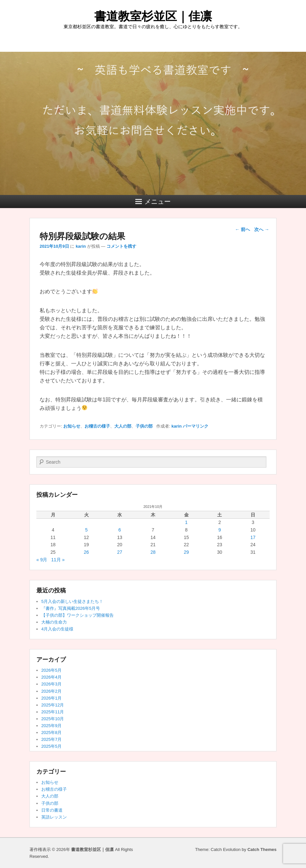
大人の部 (123, 426)
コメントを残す (121, 246)
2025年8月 (51, 733)
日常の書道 (52, 810)
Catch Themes (262, 849)
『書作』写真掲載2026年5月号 (71, 608)
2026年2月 (51, 691)
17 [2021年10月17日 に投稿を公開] (253, 537)
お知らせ (72, 426)
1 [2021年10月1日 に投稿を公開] (186, 522)
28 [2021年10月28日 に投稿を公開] (153, 552)
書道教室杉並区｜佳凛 (153, 16)
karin (81, 246)
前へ (242, 229)
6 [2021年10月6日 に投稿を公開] (120, 530)
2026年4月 (51, 677)
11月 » (58, 560)
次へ (262, 229)
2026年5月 (51, 670)
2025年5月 (51, 746)
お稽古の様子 (97, 426)
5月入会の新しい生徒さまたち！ (72, 601)
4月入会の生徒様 (57, 629)
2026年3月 (51, 684)
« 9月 (42, 560)
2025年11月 (53, 712)
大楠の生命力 (54, 622)
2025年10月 (53, 719)
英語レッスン (54, 817)
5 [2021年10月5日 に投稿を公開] (86, 530)
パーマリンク (196, 426)
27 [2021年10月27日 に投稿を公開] (120, 552)
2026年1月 (51, 698)
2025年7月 (51, 739)
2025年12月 (53, 705)
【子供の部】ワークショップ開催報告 (77, 615)
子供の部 (144, 426)
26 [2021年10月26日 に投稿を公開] (86, 552)
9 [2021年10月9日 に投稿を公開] (220, 530)
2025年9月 (51, 726)
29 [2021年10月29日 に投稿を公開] (186, 552)
